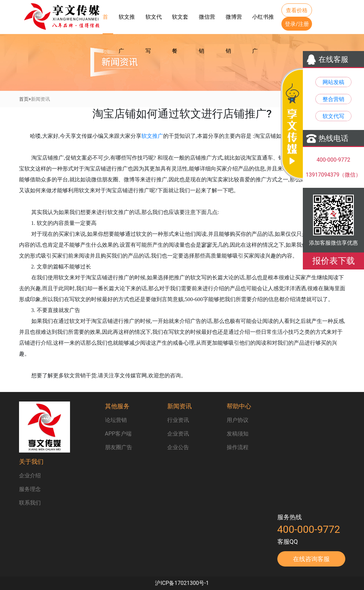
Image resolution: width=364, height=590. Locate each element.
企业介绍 (30, 476)
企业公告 (178, 447)
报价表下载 (334, 261)
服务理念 (30, 489)
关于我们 (31, 462)
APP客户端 (118, 434)
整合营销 (333, 99)
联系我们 (30, 503)
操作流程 (238, 447)
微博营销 (234, 23)
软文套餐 (180, 23)
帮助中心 (239, 406)
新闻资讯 (40, 99)
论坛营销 (116, 420)
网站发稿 (333, 82)
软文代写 (154, 23)
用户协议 (238, 420)
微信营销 (207, 23)
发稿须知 (238, 434)
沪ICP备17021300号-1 (182, 583)
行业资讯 (178, 420)
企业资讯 (178, 434)
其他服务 (117, 406)
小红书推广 (263, 23)
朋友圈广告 (119, 447)
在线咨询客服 (311, 559)
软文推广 (127, 23)
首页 (105, 24)
